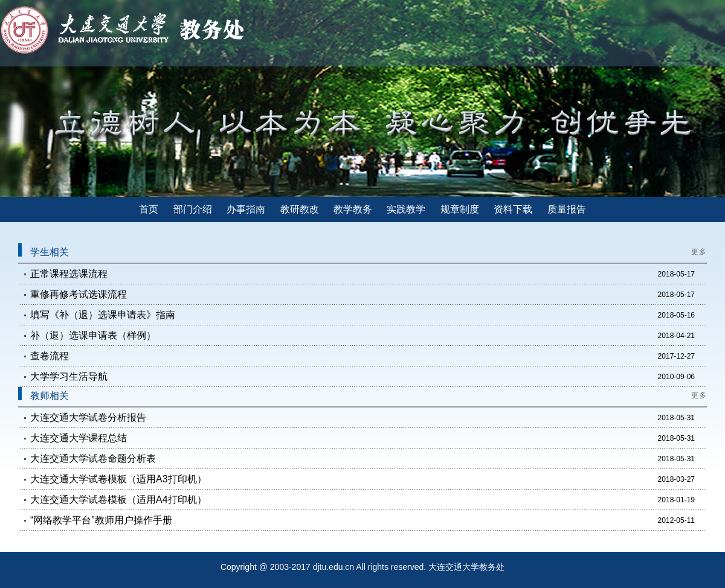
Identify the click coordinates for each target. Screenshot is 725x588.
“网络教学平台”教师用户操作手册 (101, 520)
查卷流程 (50, 356)
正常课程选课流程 (69, 274)
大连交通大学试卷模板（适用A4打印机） (118, 500)
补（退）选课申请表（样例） (93, 335)
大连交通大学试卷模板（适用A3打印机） (118, 479)
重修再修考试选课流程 (79, 294)
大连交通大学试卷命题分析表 (93, 459)
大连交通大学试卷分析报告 (88, 417)
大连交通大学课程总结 (79, 438)
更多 (699, 252)
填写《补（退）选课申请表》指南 (103, 315)
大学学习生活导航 (69, 376)
